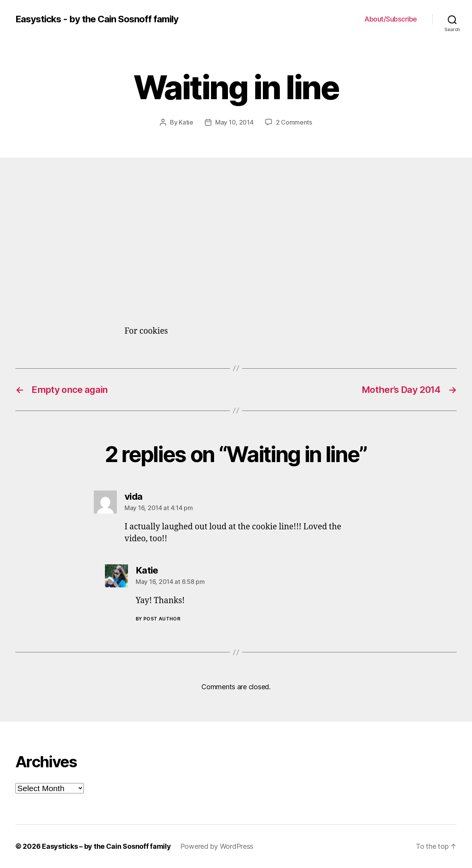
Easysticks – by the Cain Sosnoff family (106, 846)
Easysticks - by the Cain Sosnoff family (97, 19)
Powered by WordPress (217, 846)
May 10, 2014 (234, 122)
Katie (186, 122)
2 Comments (294, 122)
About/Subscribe (391, 19)
